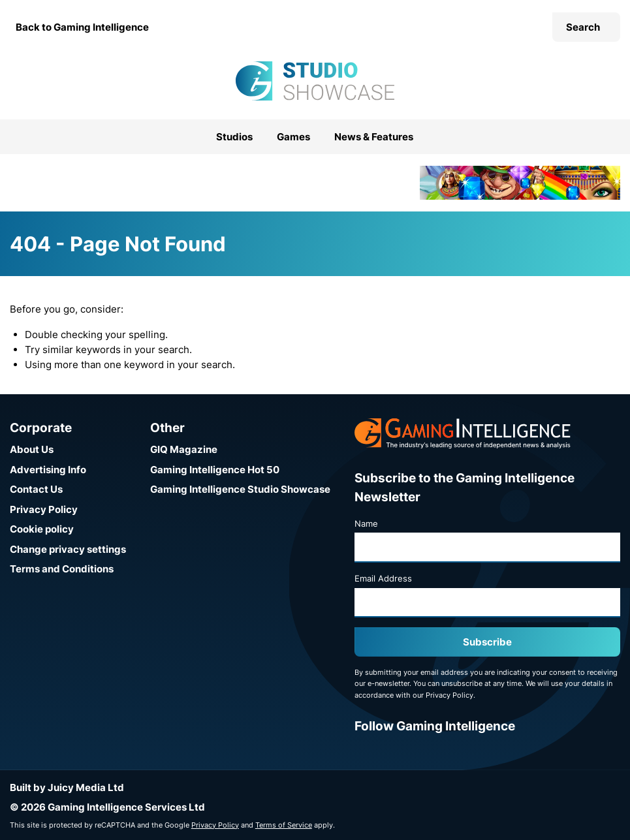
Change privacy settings (68, 549)
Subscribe (487, 642)
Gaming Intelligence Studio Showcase (240, 489)
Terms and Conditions (62, 569)
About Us (32, 449)
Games (293, 137)
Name (366, 523)
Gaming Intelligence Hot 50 (215, 470)
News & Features (374, 137)
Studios (234, 137)
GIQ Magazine (184, 449)
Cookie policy (42, 529)
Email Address (383, 578)
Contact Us (36, 489)
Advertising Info (48, 470)
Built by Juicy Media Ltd (67, 787)
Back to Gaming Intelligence (82, 27)
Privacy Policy (44, 509)
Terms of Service (284, 825)
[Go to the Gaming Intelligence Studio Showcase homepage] (315, 81)
